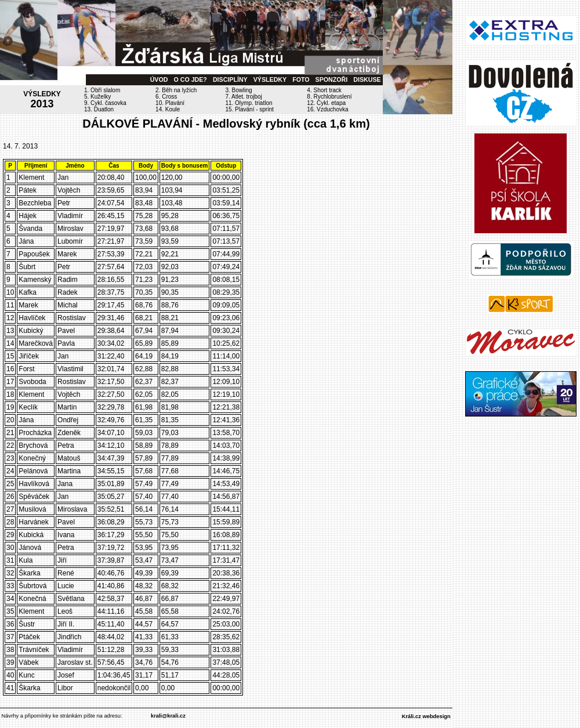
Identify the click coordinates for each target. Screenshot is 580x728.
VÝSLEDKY (270, 79)
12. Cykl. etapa (326, 103)
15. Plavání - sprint (249, 109)
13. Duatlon (99, 109)
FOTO (301, 79)
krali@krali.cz (168, 716)
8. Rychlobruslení (329, 97)
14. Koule (168, 109)
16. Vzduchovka (327, 109)
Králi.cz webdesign (426, 716)
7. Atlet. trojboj (243, 97)
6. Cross (166, 97)
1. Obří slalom (102, 90)
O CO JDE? (190, 79)
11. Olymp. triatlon (249, 103)
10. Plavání (170, 103)
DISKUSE (367, 79)
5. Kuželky (97, 97)
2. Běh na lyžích (176, 90)
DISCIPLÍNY (230, 79)
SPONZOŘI (332, 79)
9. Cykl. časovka (105, 103)
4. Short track (324, 90)
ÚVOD (159, 79)
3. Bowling (238, 90)
